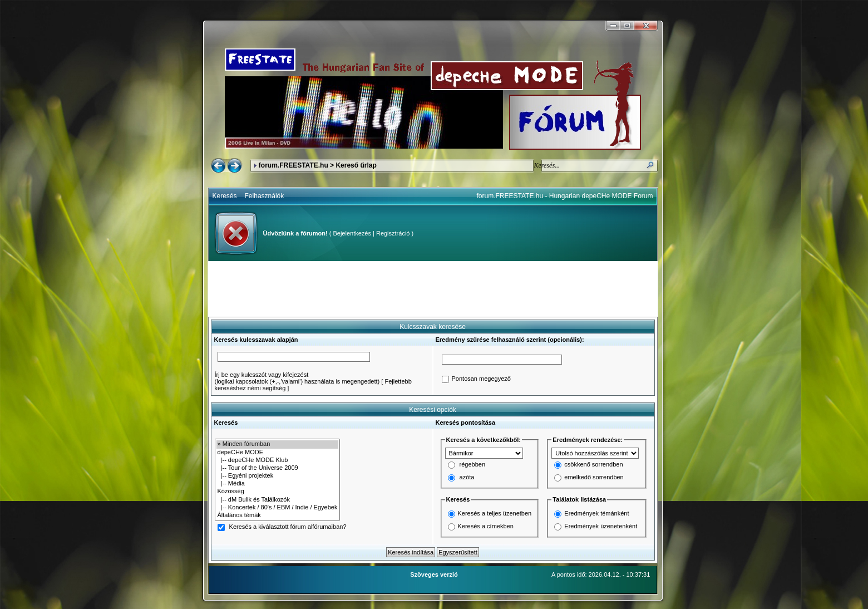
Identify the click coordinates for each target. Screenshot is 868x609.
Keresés (225, 196)
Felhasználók (265, 196)
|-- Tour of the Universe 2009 (278, 468)
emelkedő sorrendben (594, 478)
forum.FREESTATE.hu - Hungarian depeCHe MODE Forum (565, 196)
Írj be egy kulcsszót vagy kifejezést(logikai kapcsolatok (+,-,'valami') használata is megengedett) (297, 378)
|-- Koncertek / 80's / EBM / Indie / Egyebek (278, 508)
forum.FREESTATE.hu (294, 165)
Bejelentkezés (352, 233)
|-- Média (278, 484)
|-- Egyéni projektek (278, 476)
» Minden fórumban (278, 444)
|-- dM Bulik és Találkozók (278, 500)
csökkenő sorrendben (593, 465)
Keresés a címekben (486, 526)
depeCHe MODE (278, 453)
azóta (467, 478)
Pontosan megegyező (481, 379)
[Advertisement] (433, 289)
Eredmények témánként (596, 513)
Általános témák (278, 515)
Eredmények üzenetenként (601, 526)
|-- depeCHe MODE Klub (278, 460)
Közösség (278, 492)
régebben (473, 465)
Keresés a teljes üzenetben (495, 513)
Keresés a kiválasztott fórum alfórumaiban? (288, 527)
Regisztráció (393, 233)
